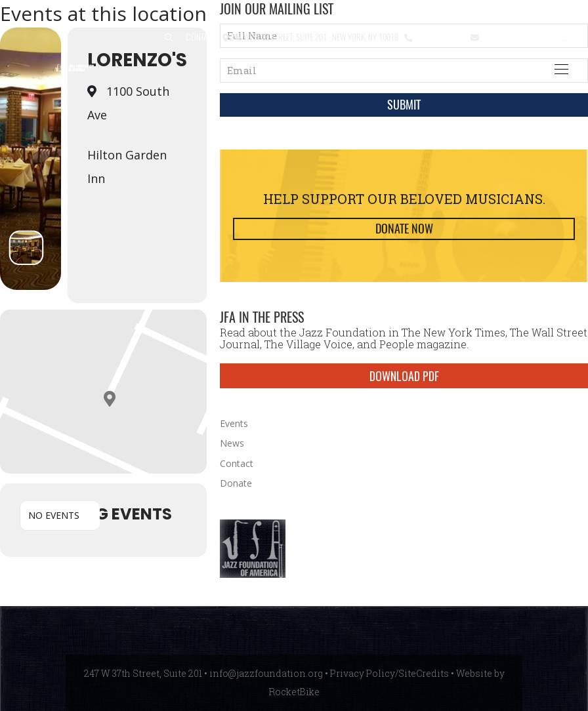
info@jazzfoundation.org (529, 36)
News (232, 443)
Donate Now (404, 229)
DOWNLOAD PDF (404, 376)
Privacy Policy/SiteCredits (389, 673)
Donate (236, 483)
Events (234, 423)
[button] (169, 38)
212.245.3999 (439, 36)
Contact (201, 36)
